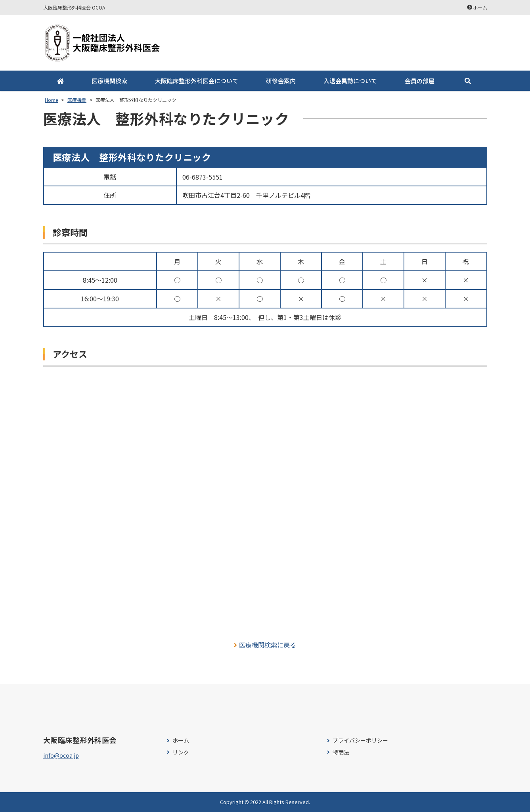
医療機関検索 (109, 81)
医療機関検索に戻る (265, 645)
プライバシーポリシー (360, 740)
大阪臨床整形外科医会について (197, 81)
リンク (181, 752)
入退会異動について (350, 81)
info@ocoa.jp (61, 755)
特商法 (341, 752)
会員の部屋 (420, 81)
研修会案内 (281, 81)
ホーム (480, 7)
